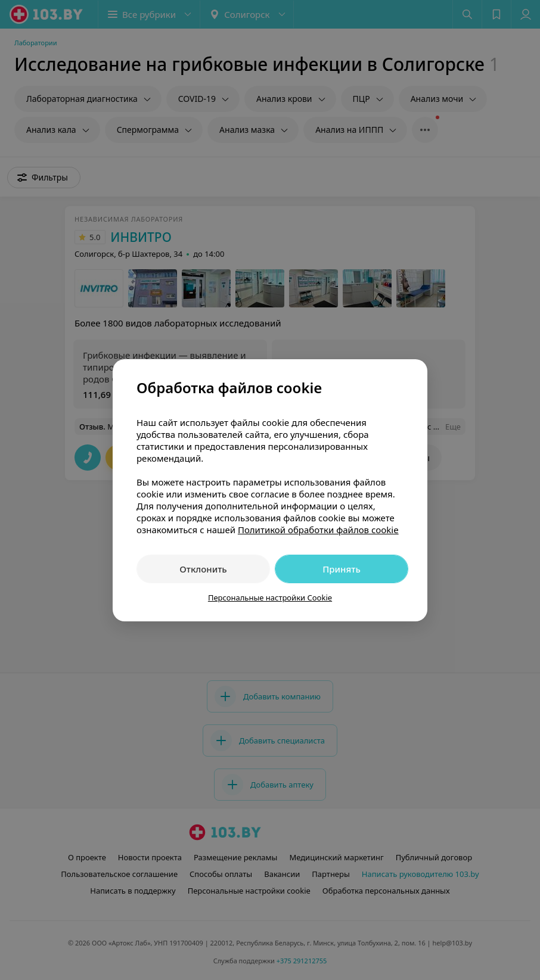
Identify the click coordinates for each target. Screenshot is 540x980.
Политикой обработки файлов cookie (318, 530)
